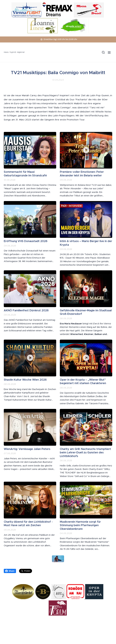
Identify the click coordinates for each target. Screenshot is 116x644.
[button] (103, 52)
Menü (109, 52)
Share (10, 571)
